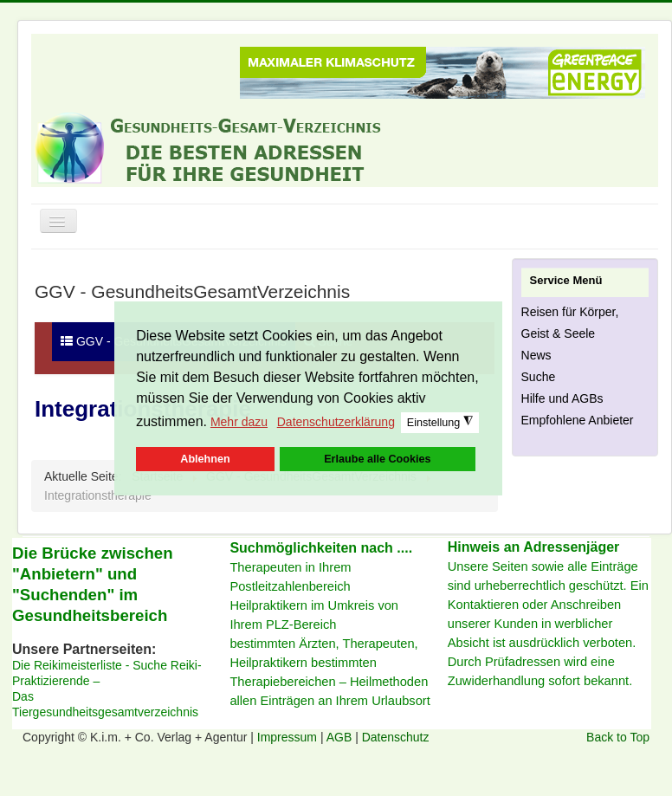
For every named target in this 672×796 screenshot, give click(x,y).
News (536, 355)
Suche (539, 377)
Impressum (289, 737)
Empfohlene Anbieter (578, 420)
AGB (341, 737)
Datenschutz (396, 737)
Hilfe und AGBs (562, 398)
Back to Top (618, 737)
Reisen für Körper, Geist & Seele (570, 323)
